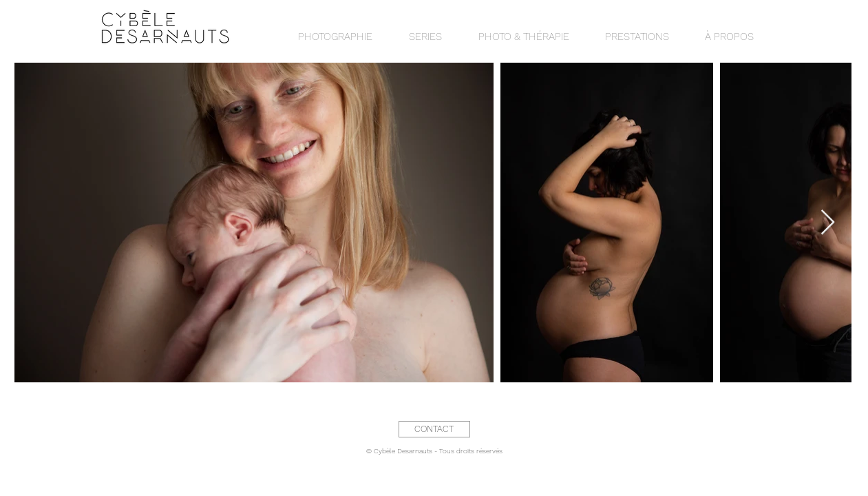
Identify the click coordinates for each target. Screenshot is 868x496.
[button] (426, 37)
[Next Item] (828, 223)
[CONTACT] (434, 429)
